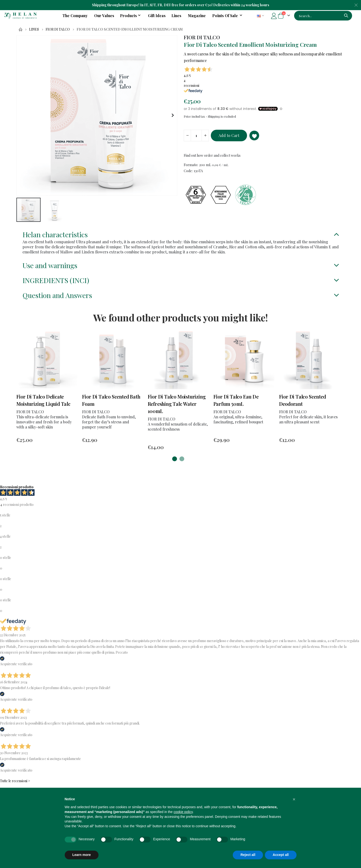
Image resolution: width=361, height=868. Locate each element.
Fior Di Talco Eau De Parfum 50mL (236, 406)
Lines (34, 29)
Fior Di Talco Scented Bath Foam (111, 406)
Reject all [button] (248, 855)
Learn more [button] (82, 855)
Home (21, 29)
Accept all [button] (281, 855)
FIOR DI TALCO (58, 29)
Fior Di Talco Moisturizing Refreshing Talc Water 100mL (177, 410)
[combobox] (323, 16)
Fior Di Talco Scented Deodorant (303, 406)
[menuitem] (228, 16)
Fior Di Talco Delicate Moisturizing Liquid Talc (43, 406)
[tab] (181, 236)
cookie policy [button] (183, 812)
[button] (173, 115)
